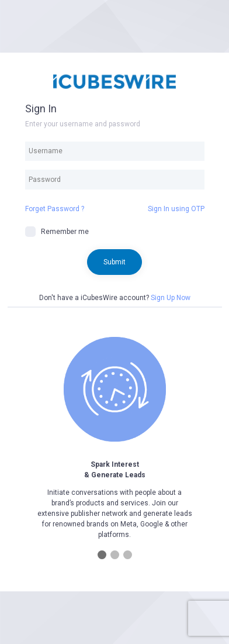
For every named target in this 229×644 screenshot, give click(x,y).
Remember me (57, 232)
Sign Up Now (171, 298)
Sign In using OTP (176, 209)
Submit (114, 262)
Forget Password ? (55, 209)
